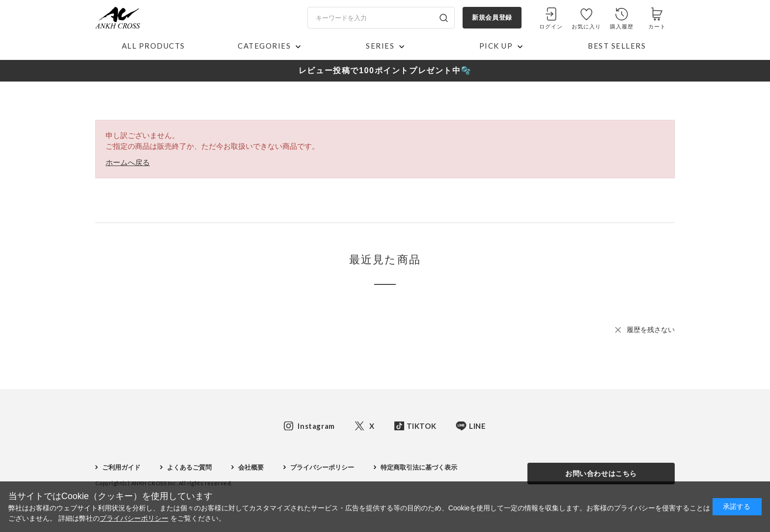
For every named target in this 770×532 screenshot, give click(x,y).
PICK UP (496, 46)
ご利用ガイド (121, 467)
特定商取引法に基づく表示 (419, 467)
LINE (477, 426)
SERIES (380, 46)
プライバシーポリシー (322, 467)
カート (657, 27)
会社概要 (251, 467)
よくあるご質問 (189, 467)
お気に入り (587, 27)
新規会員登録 (492, 17)
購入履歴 (622, 27)
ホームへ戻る (128, 162)
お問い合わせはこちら (601, 474)
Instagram (316, 426)
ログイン (551, 27)
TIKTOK (422, 426)
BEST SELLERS (617, 46)
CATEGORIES (264, 46)
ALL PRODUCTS (153, 46)
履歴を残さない (651, 330)
